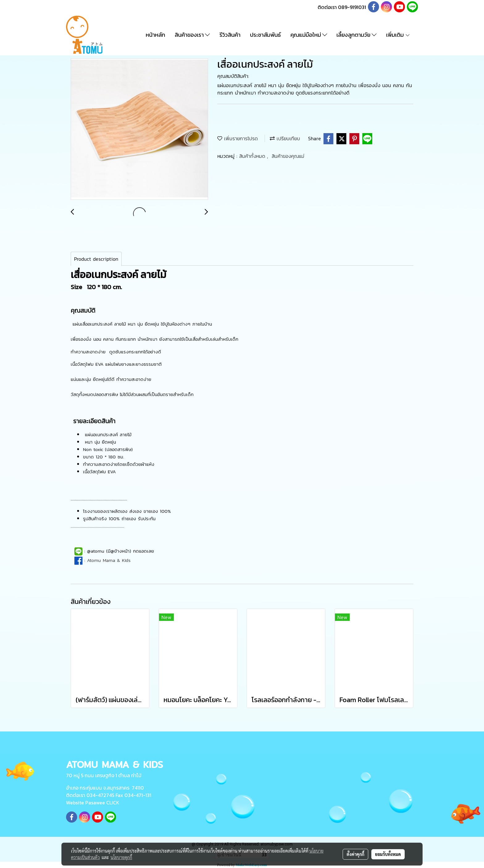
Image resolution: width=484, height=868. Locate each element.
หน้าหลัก (155, 35)
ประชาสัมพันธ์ (265, 35)
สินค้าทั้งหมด (253, 156)
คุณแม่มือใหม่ (309, 35)
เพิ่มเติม (398, 35)
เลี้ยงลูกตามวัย (357, 35)
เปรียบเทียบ (285, 138)
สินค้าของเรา (192, 35)
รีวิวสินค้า (230, 35)
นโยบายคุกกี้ (121, 857)
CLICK (113, 803)
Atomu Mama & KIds (109, 560)
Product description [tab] (96, 259)
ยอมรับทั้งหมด (388, 854)
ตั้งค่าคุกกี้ (355, 854)
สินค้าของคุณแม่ (288, 156)
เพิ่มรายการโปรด (238, 138)
